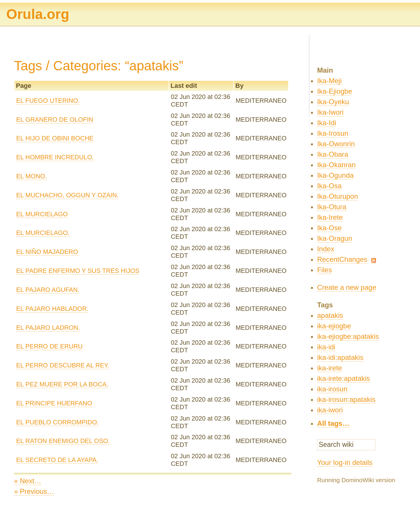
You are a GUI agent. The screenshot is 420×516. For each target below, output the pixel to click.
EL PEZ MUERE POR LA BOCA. (62, 384)
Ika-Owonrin (336, 144)
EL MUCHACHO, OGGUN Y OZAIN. (67, 195)
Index (326, 249)
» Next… (28, 481)
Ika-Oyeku (333, 102)
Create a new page (347, 287)
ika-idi (326, 347)
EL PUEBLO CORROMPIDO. (57, 422)
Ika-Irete (330, 217)
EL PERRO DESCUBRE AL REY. (63, 365)
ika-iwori (330, 410)
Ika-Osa (329, 186)
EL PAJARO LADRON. (48, 328)
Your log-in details (345, 462)
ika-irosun (332, 389)
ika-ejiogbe (334, 326)
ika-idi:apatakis (340, 357)
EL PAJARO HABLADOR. (52, 309)
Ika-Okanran (336, 165)
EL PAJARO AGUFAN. (48, 290)
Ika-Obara (333, 154)
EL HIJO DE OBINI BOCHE (55, 138)
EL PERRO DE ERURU (49, 346)
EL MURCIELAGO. (43, 233)
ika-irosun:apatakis (346, 399)
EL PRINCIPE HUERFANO (54, 403)
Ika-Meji (329, 81)
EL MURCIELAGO (42, 214)
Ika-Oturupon (337, 196)
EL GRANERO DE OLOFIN (55, 120)
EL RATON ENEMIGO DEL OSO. (63, 441)
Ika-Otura (332, 207)
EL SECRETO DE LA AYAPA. (57, 460)
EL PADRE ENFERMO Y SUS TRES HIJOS (78, 271)
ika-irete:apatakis (343, 378)
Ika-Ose (329, 228)
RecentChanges (342, 259)
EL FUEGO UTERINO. (48, 101)
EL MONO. (31, 176)
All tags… (333, 423)
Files (324, 270)
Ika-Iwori (330, 112)
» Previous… (34, 491)
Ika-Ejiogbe (335, 91)
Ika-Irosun (333, 133)
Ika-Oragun (335, 238)
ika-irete (329, 368)
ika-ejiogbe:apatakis (348, 336)
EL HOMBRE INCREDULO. (55, 157)
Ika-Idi (327, 123)
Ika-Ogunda (335, 175)
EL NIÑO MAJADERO (47, 252)
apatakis (330, 315)
